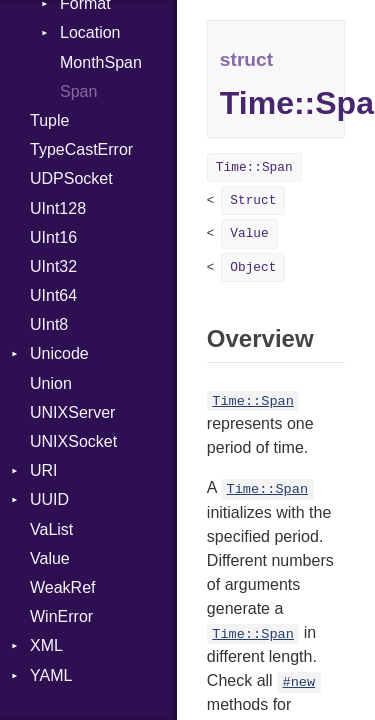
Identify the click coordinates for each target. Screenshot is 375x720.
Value (50, 558)
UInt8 (49, 324)
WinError (61, 616)
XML (46, 645)
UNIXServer (72, 412)
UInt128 (58, 208)
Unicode (59, 353)
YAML (51, 675)
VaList (51, 529)
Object (253, 267)
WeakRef (63, 587)
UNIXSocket (73, 441)
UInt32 (53, 266)
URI (44, 470)
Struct (253, 200)
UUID (49, 499)
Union (51, 383)
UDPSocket (71, 178)
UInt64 (53, 295)
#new (299, 682)
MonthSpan (101, 62)
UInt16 (53, 237)
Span (78, 91)
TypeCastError (81, 149)
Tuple (49, 120)
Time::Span (254, 167)
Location (90, 32)
